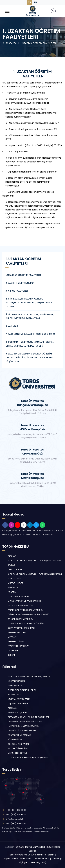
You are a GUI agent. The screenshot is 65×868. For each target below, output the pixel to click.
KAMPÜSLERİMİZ (13, 686)
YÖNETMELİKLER (13, 740)
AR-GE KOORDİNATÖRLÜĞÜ (19, 619)
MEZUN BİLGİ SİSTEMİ (16, 753)
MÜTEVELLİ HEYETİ (14, 583)
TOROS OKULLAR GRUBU (18, 597)
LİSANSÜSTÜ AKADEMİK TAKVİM (20, 731)
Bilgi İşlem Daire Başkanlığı (33, 862)
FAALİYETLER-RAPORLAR (17, 646)
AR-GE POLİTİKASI (14, 642)
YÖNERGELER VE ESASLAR (18, 735)
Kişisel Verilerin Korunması (18, 859)
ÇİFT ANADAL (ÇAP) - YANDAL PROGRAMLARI (27, 717)
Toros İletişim (42, 859)
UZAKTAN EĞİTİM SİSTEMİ (18, 699)
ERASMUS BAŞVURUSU (17, 713)
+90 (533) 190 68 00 (16, 823)
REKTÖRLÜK (11, 588)
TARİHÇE (10, 556)
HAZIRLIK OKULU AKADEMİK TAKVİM (22, 726)
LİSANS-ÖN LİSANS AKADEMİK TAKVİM (24, 722)
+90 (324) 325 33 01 (16, 814)
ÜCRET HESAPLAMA (15, 681)
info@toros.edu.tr (15, 819)
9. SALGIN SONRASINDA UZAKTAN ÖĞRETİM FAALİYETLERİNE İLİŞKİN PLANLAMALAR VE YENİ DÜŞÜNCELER (29, 358)
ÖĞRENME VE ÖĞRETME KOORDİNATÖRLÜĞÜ (27, 615)
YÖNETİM (10, 592)
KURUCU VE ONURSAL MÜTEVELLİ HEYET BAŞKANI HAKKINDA (33, 561)
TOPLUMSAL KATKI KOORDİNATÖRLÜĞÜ (24, 624)
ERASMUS (11, 708)
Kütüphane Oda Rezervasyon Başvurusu (26, 758)
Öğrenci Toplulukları (16, 704)
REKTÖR (10, 565)
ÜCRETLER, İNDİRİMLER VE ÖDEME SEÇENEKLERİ (27, 677)
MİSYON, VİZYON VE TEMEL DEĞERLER (23, 601)
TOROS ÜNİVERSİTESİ (35, 847)
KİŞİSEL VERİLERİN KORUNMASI (20, 628)
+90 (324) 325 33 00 (16, 810)
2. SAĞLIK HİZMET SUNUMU (20, 283)
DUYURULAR (12, 650)
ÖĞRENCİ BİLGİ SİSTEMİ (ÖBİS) (20, 690)
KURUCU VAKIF (13, 579)
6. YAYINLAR (12, 326)
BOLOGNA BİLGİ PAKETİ (17, 744)
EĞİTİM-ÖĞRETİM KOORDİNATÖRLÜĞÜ (24, 610)
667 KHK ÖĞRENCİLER (16, 749)
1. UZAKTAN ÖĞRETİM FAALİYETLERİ (38, 43)
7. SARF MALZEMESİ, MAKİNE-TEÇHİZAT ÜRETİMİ (30, 334)
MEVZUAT (11, 637)
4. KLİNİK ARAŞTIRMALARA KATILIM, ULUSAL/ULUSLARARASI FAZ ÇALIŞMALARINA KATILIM (29, 303)
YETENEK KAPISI (13, 695)
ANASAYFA (10, 43)
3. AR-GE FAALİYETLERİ (17, 291)
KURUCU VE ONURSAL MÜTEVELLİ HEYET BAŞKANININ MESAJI (33, 574)
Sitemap (57, 859)
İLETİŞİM (10, 655)
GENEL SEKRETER (14, 570)
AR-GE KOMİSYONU (15, 633)
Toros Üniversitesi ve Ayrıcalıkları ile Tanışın (31, 855)
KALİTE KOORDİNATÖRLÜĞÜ (19, 606)
